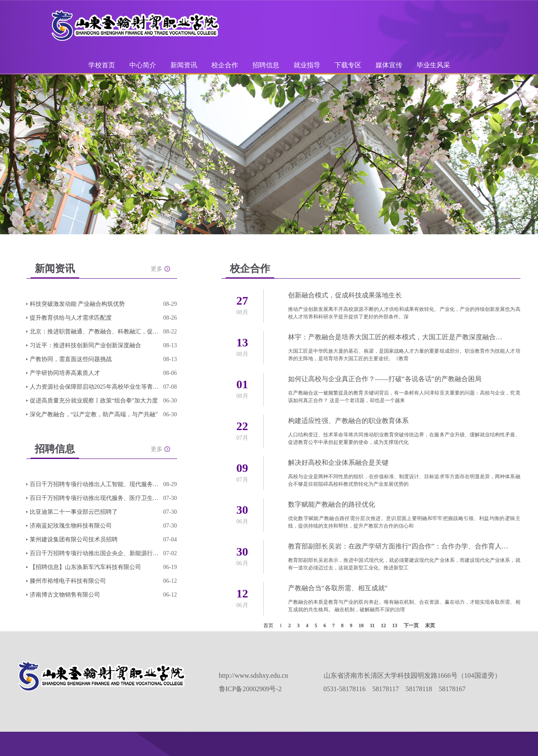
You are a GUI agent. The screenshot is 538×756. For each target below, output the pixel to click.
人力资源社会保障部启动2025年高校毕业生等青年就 (95, 387)
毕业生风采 (433, 65)
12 (384, 625)
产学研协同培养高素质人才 (65, 373)
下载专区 (348, 65)
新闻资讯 (184, 65)
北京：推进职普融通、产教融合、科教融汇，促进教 (95, 332)
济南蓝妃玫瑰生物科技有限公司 (71, 526)
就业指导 (307, 65)
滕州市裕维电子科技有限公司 (68, 581)
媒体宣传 (389, 65)
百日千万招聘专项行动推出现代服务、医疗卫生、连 (95, 498)
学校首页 (102, 65)
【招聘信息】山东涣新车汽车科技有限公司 (85, 567)
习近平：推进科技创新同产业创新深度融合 (85, 345)
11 (372, 625)
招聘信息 (266, 65)
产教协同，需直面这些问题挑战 (71, 359)
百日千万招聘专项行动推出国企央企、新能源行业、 (95, 553)
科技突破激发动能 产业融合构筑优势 (77, 304)
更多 (157, 269)
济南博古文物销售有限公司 (65, 595)
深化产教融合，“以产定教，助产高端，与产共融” (94, 414)
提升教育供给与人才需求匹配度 (71, 318)
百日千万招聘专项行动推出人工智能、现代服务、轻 (95, 484)
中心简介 (143, 65)
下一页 (411, 625)
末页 (430, 625)
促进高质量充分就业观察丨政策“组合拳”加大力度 (94, 401)
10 (361, 625)
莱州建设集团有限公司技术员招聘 (74, 539)
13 (395, 625)
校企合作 (225, 65)
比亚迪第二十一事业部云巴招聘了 (74, 512)
